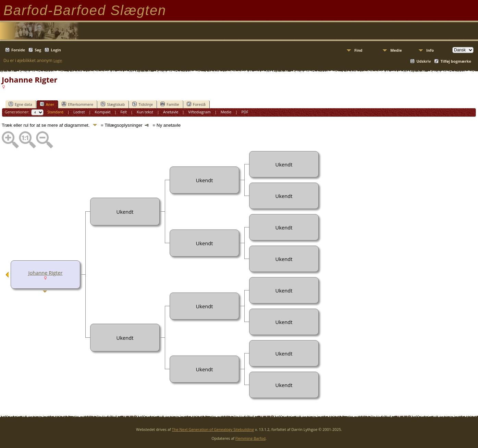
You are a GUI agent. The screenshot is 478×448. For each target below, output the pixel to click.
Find (358, 50)
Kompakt (103, 112)
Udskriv (424, 61)
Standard (55, 112)
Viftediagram (199, 112)
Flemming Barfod (250, 438)
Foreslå (196, 104)
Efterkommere (77, 104)
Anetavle (171, 112)
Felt (124, 112)
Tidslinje (143, 104)
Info (430, 50)
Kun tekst (145, 112)
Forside (18, 50)
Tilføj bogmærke (456, 61)
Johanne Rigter (45, 273)
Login (56, 50)
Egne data (20, 104)
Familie (170, 104)
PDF (245, 112)
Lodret (79, 112)
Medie (396, 50)
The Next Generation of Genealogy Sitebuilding (213, 429)
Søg (38, 50)
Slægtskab (113, 104)
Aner (47, 104)
